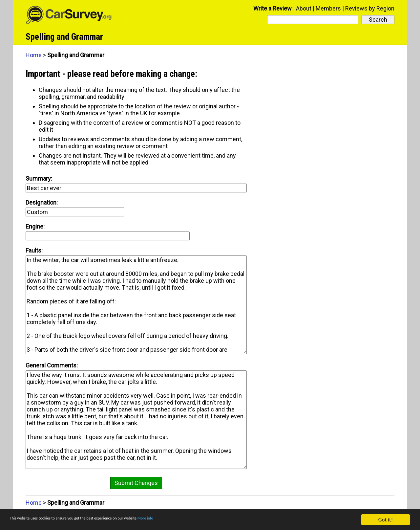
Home (34, 55)
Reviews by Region (370, 8)
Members (328, 8)
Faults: (34, 250)
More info (202, 520)
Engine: (35, 226)
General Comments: (52, 365)
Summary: (39, 178)
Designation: (42, 202)
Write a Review (273, 8)
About (304, 8)
